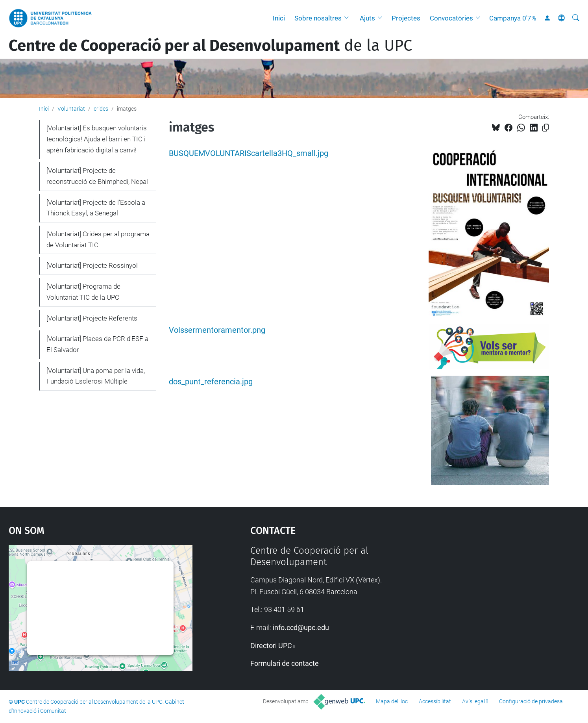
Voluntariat (71, 109)
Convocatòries (451, 18)
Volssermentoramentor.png (217, 330)
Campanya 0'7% (513, 18)
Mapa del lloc (392, 701)
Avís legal (473, 701)
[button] (348, 18)
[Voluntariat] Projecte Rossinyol (92, 265)
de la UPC (210, 46)
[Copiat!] (546, 128)
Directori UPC (271, 646)
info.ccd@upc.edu (301, 628)
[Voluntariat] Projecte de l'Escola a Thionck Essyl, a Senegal (96, 208)
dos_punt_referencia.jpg (211, 382)
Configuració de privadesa (531, 701)
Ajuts (367, 18)
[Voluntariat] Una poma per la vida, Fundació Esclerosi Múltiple (96, 376)
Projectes (406, 18)
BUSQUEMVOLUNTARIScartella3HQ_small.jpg (249, 153)
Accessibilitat (435, 701)
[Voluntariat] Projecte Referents (92, 318)
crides (101, 109)
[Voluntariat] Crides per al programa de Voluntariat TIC (98, 239)
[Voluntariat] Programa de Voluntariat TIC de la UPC (83, 292)
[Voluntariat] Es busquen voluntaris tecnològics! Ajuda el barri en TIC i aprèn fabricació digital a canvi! (97, 139)
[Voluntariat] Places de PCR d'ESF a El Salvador (97, 344)
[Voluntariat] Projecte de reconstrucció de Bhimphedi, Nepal (97, 176)
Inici (279, 18)
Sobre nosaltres (318, 18)
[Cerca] (576, 18)
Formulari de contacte (285, 663)
